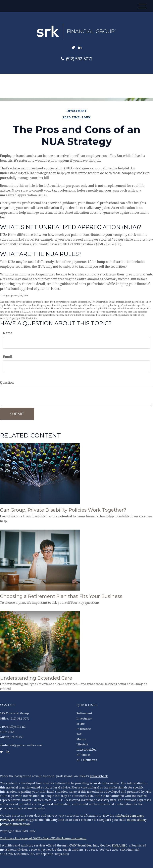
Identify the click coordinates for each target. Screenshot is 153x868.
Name (8, 333)
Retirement (84, 713)
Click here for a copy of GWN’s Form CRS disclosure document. (43, 838)
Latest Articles (86, 750)
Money (81, 739)
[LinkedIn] (80, 47)
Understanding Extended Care (36, 678)
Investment (84, 719)
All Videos (83, 755)
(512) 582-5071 (76, 59)
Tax (79, 734)
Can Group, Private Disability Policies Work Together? (63, 510)
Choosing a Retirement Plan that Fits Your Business (61, 596)
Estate (81, 724)
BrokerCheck (99, 776)
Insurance (84, 729)
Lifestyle (82, 744)
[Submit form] (17, 414)
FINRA (116, 845)
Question (7, 383)
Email (7, 357)
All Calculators (87, 760)
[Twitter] (73, 47)
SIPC (124, 845)
